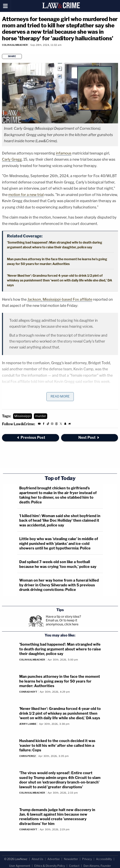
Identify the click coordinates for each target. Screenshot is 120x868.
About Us (37, 859)
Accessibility (104, 859)
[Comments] (3, 50)
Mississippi (23, 416)
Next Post (89, 437)
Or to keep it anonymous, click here (62, 622)
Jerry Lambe (28, 724)
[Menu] (5, 6)
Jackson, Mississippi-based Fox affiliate (60, 299)
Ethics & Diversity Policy (50, 866)
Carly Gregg (12, 159)
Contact (74, 866)
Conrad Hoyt (28, 692)
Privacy (87, 859)
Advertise (54, 859)
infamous (64, 153)
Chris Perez (27, 756)
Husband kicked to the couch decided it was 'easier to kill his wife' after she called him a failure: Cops (57, 745)
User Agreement (20, 866)
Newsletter (71, 859)
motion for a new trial (26, 195)
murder (41, 416)
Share (12, 56)
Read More (60, 396)
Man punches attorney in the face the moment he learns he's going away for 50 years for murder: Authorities (60, 681)
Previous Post (31, 437)
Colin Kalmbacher (15, 45)
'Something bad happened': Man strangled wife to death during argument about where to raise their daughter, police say (60, 649)
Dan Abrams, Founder (97, 866)
